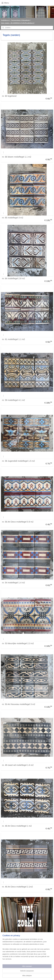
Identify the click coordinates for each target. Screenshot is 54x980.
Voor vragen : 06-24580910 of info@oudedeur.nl (18, 23)
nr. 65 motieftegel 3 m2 (13, 218)
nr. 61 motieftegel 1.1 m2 (13, 339)
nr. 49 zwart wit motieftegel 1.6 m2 (18, 765)
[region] (27, 950)
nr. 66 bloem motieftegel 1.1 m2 (17, 157)
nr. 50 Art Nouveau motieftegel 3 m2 (19, 704)
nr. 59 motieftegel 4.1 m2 (13, 400)
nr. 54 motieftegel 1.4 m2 (13, 583)
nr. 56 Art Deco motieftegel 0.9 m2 (18, 522)
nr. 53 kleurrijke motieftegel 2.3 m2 (18, 643)
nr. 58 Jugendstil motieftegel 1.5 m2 (18, 461)
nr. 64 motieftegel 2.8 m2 (13, 278)
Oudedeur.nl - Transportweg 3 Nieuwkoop (15, 20)
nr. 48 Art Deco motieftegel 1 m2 (17, 826)
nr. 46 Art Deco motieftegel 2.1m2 (17, 887)
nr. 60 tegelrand (9, 96)
